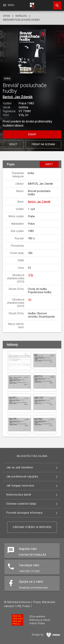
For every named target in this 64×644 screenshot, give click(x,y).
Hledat (56, 4)
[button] (32, 52)
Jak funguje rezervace (20, 486)
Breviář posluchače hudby (22, 20)
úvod (7, 16)
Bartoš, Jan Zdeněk (18, 97)
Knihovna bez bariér (19, 495)
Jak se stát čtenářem (20, 467)
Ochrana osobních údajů (21, 504)
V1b (31, 275)
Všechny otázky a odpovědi (32, 527)
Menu (8, 5)
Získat (32, 134)
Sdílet (13, 144)
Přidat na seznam (43, 144)
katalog (21, 16)
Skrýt (49, 164)
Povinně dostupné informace (24, 513)
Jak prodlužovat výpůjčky (22, 477)
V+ (30, 300)
